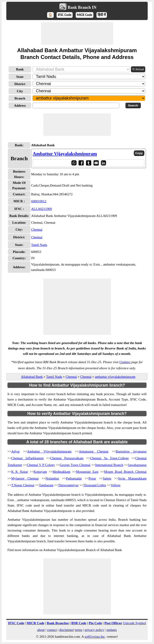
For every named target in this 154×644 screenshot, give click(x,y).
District (20, 84)
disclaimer (66, 630)
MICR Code (85, 15)
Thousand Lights (95, 485)
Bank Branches (58, 623)
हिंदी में (102, 15)
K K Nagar (20, 472)
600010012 (39, 201)
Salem (107, 478)
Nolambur (52, 478)
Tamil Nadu (39, 245)
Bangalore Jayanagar (131, 451)
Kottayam (40, 472)
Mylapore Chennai (25, 478)
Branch (20, 98)
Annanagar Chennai (94, 451)
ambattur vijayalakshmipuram (115, 377)
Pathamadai (74, 478)
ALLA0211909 (41, 209)
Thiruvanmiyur (68, 485)
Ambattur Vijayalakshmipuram (65, 154)
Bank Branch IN (82, 7)
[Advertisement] (77, 34)
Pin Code (95, 623)
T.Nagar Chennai (23, 485)
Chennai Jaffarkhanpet (28, 458)
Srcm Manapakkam (132, 478)
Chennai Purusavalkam (67, 458)
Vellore (116, 485)
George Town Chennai (75, 465)
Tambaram (46, 485)
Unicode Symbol (134, 623)
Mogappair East (87, 472)
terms (79, 630)
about (41, 630)
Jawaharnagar (137, 465)
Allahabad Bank (32, 377)
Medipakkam (61, 472)
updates (112, 630)
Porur (92, 478)
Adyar (16, 451)
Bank (20, 69)
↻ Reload (138, 69)
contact (52, 630)
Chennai (37, 230)
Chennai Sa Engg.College (109, 458)
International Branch (109, 465)
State (20, 77)
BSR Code (79, 623)
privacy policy (94, 630)
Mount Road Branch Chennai (125, 472)
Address (20, 106)
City (20, 91)
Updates (125, 362)
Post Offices (113, 623)
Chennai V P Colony (41, 465)
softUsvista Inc (95, 637)
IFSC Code (65, 15)
